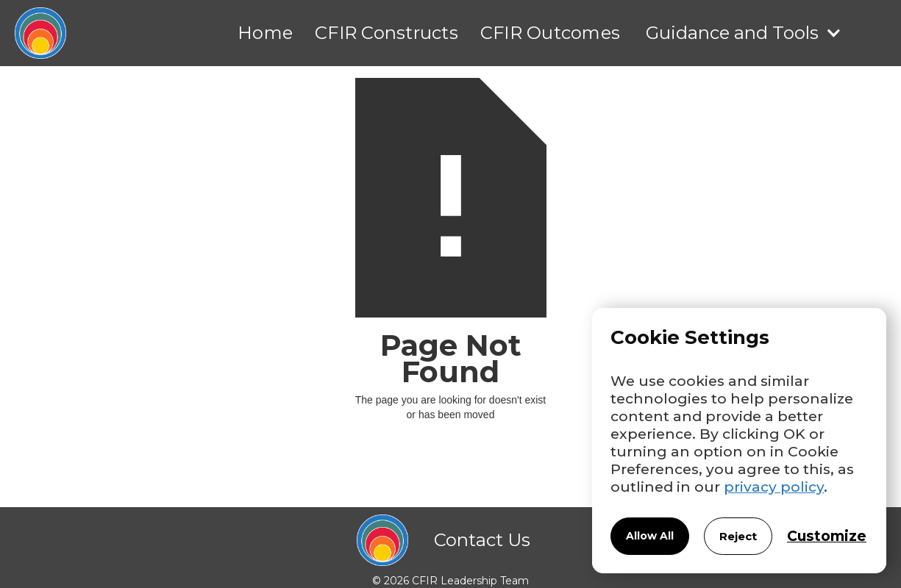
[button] (744, 33)
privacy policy (774, 487)
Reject (738, 536)
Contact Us (482, 540)
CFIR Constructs (387, 33)
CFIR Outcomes (550, 33)
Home (265, 33)
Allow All (650, 536)
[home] (33, 33)
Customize (827, 536)
